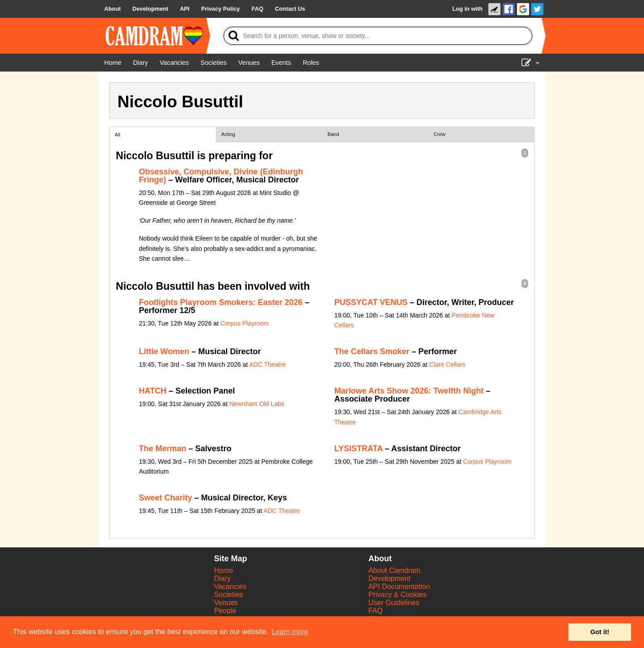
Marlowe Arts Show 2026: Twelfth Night (409, 391)
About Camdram (395, 570)
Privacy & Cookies (398, 595)
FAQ (376, 611)
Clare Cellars (447, 364)
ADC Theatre (267, 364)
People (225, 611)
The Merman (163, 449)
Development (390, 578)
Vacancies (230, 587)
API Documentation (399, 587)
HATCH (153, 391)
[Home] (113, 63)
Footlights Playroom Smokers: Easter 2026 (221, 302)
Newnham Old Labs (257, 404)
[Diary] (140, 63)
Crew (440, 134)
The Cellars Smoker (372, 352)
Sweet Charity (166, 498)
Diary (222, 578)
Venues (226, 603)
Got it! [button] (600, 632)
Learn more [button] (290, 632)
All (117, 135)
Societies (228, 595)
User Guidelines (394, 603)
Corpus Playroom (245, 323)
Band (333, 134)
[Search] (378, 36)
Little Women (164, 352)
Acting (228, 134)
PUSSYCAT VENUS (371, 302)
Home (223, 570)
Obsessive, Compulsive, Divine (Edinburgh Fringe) (221, 176)
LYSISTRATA (359, 449)
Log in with (467, 9)
